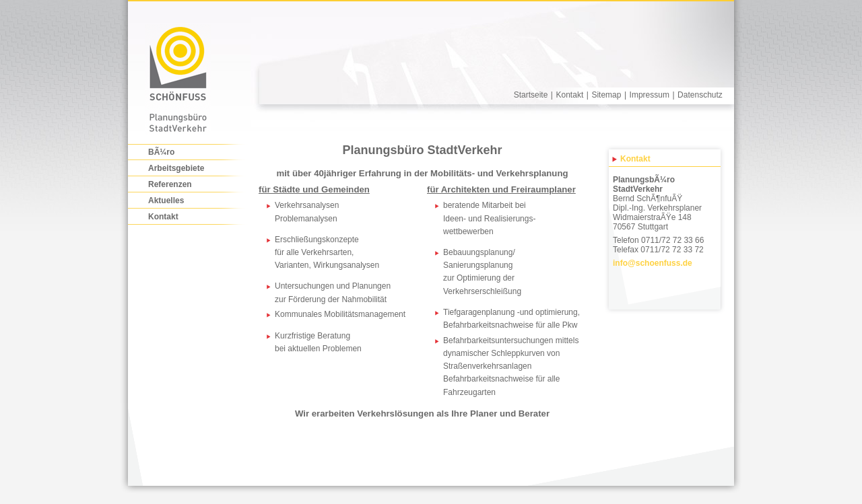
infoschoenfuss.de (653, 263)
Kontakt (570, 95)
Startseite (531, 95)
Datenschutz (700, 95)
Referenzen (170, 184)
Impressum (650, 95)
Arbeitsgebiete (176, 168)
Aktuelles (166, 201)
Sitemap (606, 95)
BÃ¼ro (161, 152)
